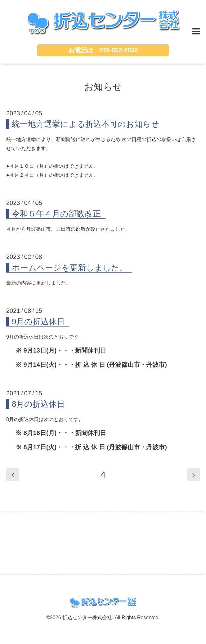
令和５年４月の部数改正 (56, 214)
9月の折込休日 (38, 322)
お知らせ (103, 87)
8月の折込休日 (38, 404)
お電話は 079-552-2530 (103, 50)
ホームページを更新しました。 (70, 268)
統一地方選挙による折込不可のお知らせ (85, 124)
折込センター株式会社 (87, 617)
